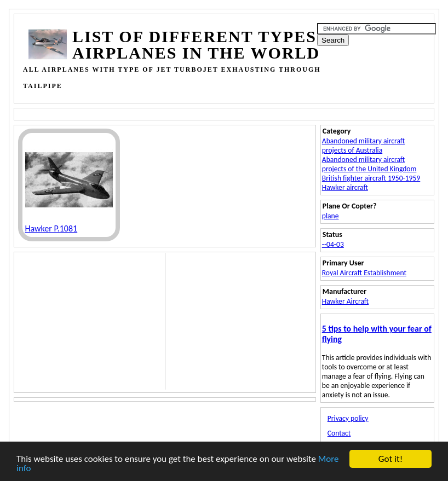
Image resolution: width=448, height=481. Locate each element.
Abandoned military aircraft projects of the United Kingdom (369, 164)
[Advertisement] (228, 113)
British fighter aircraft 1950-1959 (371, 178)
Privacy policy (348, 418)
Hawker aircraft (345, 187)
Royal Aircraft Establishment (364, 273)
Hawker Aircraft (345, 301)
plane (331, 216)
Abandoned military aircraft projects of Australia (363, 146)
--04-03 (333, 244)
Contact (339, 433)
